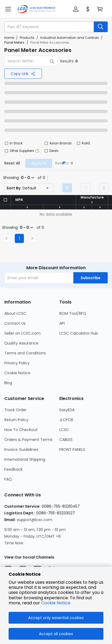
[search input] (50, 27)
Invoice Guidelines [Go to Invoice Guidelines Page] (21, 450)
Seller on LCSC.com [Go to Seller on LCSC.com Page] (22, 333)
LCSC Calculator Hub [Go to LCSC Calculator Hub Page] (79, 333)
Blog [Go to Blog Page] (8, 383)
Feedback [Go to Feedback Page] (13, 469)
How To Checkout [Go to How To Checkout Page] (21, 430)
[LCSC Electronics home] (36, 9)
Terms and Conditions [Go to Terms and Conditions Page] (25, 353)
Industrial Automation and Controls (70, 38)
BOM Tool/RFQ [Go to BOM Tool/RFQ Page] (73, 313)
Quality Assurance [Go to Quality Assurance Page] (21, 343)
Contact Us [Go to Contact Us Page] (15, 323)
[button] (76, 9)
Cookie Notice (56, 603)
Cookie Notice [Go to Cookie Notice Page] (17, 373)
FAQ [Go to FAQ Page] (8, 479)
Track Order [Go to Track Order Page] (15, 410)
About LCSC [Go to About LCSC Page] (15, 313)
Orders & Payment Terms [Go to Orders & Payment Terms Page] (28, 440)
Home (9, 38)
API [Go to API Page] (62, 323)
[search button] (101, 27)
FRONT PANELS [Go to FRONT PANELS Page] (72, 450)
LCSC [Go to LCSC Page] (64, 430)
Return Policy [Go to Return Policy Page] (16, 420)
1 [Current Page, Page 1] (19, 238)
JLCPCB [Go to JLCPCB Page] (66, 420)
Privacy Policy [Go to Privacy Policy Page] (17, 363)
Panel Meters (14, 42)
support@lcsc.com (35, 520)
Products (27, 38)
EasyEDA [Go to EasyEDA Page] (67, 410)
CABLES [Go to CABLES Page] (66, 440)
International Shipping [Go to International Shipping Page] (25, 459)
